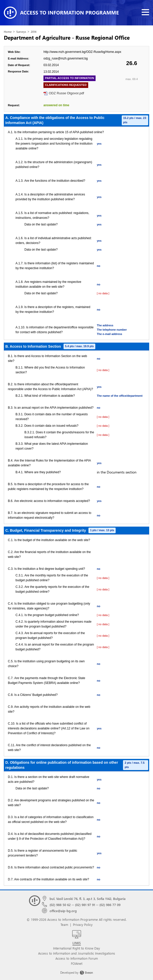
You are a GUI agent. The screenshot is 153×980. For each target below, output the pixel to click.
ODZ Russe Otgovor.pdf (66, 93)
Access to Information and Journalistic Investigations (77, 953)
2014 (34, 32)
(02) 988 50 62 (60, 905)
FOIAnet (77, 963)
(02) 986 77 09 (110, 905)
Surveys (21, 32)
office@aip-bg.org (63, 911)
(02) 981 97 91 (85, 905)
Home (8, 32)
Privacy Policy (83, 924)
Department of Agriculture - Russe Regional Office (67, 37)
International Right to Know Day (76, 948)
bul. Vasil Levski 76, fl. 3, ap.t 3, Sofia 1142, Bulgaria (88, 899)
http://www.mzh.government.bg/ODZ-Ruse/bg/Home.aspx (82, 52)
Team (64, 924)
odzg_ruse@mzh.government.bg (66, 58)
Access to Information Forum (77, 958)
